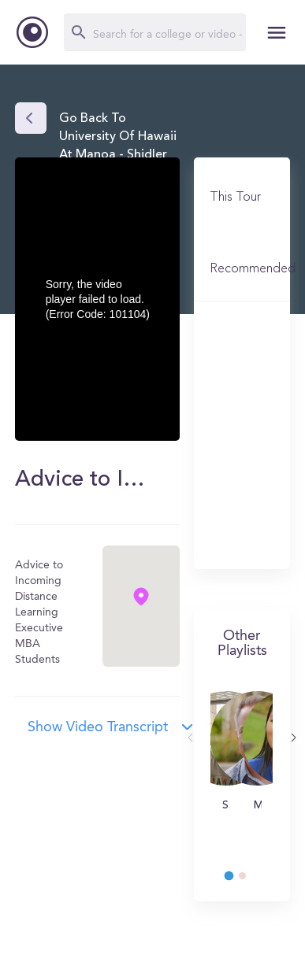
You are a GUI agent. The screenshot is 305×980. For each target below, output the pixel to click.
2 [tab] (250, 880)
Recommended (253, 269)
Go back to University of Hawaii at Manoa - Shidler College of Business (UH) (118, 155)
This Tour (235, 198)
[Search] (155, 32)
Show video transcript (98, 727)
